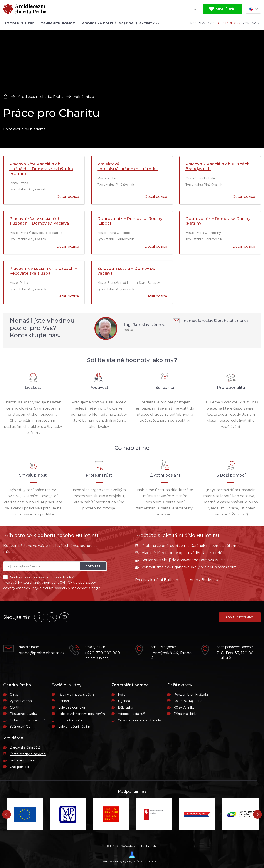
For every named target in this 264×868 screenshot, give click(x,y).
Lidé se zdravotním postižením (82, 714)
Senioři (64, 701)
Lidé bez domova (72, 707)
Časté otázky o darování (28, 754)
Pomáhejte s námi (240, 617)
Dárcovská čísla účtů (25, 747)
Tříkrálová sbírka (186, 714)
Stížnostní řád (20, 727)
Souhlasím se (39, 577)
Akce (212, 24)
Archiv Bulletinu (204, 580)
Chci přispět (222, 9)
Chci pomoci (19, 767)
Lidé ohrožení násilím (74, 727)
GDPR (15, 707)
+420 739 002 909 (102, 653)
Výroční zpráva (21, 701)
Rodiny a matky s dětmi (76, 695)
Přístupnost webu (23, 714)
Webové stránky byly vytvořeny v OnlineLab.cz (132, 857)
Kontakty (251, 24)
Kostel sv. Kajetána (188, 701)
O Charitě (229, 24)
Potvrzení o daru (22, 760)
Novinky (198, 24)
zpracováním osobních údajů (53, 577)
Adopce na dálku (131, 714)
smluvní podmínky (56, 588)
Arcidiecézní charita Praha (41, 97)
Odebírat (93, 566)
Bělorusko (125, 707)
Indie (122, 695)
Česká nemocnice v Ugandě (139, 720)
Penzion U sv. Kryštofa (191, 695)
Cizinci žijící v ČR (71, 720)
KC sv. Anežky (184, 707)
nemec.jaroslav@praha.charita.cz (212, 321)
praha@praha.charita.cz (41, 653)
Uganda (124, 701)
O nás (14, 695)
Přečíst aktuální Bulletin (157, 580)
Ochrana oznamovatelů (28, 720)
